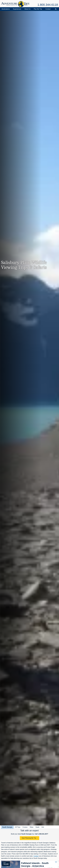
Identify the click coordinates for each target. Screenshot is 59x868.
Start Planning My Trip (29, 838)
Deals (37, 827)
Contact (48, 9)
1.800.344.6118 (48, 5)
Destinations (6, 9)
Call (41, 834)
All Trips (18, 827)
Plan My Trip (38, 9)
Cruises (25, 827)
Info (43, 827)
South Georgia (7, 827)
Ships (31, 827)
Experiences (17, 9)
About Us (27, 9)
